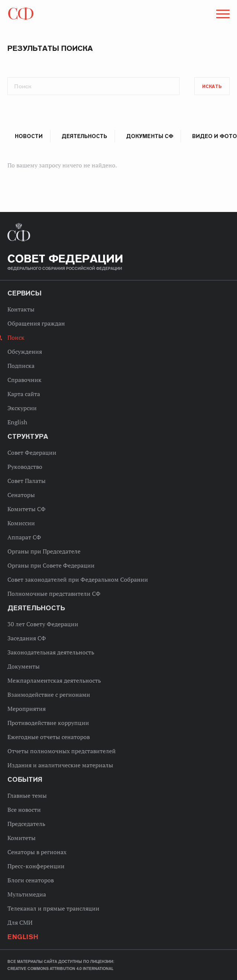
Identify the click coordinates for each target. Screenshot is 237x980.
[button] (222, 15)
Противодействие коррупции (48, 723)
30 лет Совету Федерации (43, 624)
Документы (24, 666)
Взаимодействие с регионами (49, 695)
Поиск (16, 337)
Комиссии (21, 523)
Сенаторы (21, 495)
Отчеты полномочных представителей (62, 751)
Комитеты (22, 838)
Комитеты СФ (27, 509)
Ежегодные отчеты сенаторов (49, 737)
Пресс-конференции (36, 866)
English (17, 422)
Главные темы (27, 796)
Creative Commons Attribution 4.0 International (60, 968)
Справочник (24, 380)
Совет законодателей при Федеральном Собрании (78, 579)
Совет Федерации (32, 453)
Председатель (26, 824)
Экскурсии (22, 408)
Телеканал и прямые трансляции (53, 908)
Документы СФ (149, 136)
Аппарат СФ (24, 537)
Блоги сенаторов (31, 880)
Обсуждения (25, 352)
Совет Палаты (27, 481)
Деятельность (84, 136)
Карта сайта (24, 394)
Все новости (24, 810)
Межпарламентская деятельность (54, 680)
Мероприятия (27, 709)
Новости (29, 136)
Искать (212, 86)
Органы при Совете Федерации (51, 565)
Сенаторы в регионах (37, 852)
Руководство (25, 467)
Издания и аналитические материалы (60, 765)
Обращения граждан (36, 323)
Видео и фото (215, 136)
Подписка (21, 366)
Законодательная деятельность (51, 652)
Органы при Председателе (44, 551)
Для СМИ (20, 922)
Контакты (21, 309)
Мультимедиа (27, 894)
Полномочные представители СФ (54, 594)
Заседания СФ (27, 638)
